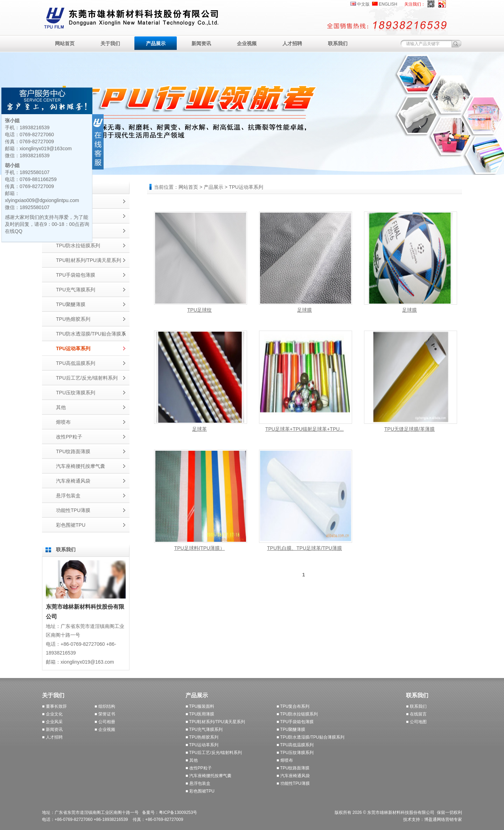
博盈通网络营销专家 (443, 819)
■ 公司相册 (105, 722)
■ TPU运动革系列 (202, 745)
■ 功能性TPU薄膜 (293, 783)
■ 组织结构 (105, 706)
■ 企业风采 (52, 722)
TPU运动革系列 (73, 348)
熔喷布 (63, 422)
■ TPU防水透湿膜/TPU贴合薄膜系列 (310, 737)
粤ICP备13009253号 (178, 812)
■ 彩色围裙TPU (200, 791)
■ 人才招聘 (52, 737)
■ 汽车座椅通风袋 (293, 776)
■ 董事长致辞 (54, 706)
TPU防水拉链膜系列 (78, 245)
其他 (61, 407)
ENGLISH (388, 4)
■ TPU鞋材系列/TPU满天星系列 (215, 722)
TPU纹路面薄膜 (73, 451)
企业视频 (247, 43)
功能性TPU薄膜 (73, 510)
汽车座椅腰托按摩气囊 (80, 466)
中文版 (363, 4)
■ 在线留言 (416, 714)
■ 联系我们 (416, 706)
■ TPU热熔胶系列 (202, 737)
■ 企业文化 (52, 714)
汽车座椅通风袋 (73, 481)
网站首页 (65, 43)
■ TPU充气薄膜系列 (204, 729)
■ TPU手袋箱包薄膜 (295, 722)
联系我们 (338, 43)
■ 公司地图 (416, 722)
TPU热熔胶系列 (73, 319)
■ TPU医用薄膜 (200, 714)
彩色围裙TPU (71, 525)
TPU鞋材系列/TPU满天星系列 (89, 260)
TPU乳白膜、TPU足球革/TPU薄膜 (304, 548)
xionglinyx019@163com (46, 148)
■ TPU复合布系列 (293, 706)
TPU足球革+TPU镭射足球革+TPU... (304, 429)
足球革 (199, 429)
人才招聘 (292, 43)
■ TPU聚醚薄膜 (291, 729)
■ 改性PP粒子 (199, 768)
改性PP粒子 (69, 437)
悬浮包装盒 (68, 496)
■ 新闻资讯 (52, 729)
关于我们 (110, 43)
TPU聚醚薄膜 (71, 304)
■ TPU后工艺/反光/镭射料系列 (214, 753)
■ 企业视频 (105, 729)
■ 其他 (192, 760)
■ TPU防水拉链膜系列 (297, 714)
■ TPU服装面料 (200, 706)
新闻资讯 (201, 43)
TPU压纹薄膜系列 (76, 393)
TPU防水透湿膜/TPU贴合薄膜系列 (91, 336)
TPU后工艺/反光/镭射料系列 (87, 378)
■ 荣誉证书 (105, 714)
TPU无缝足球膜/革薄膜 (409, 429)
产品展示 (156, 43)
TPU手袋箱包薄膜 (76, 275)
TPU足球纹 (199, 310)
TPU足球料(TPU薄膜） (200, 548)
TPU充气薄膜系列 (76, 290)
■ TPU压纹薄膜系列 (295, 753)
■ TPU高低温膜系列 (295, 745)
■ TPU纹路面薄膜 (293, 768)
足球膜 (304, 310)
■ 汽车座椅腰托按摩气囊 (208, 776)
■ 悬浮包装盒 (198, 783)
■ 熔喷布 (285, 760)
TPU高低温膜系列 (76, 363)
